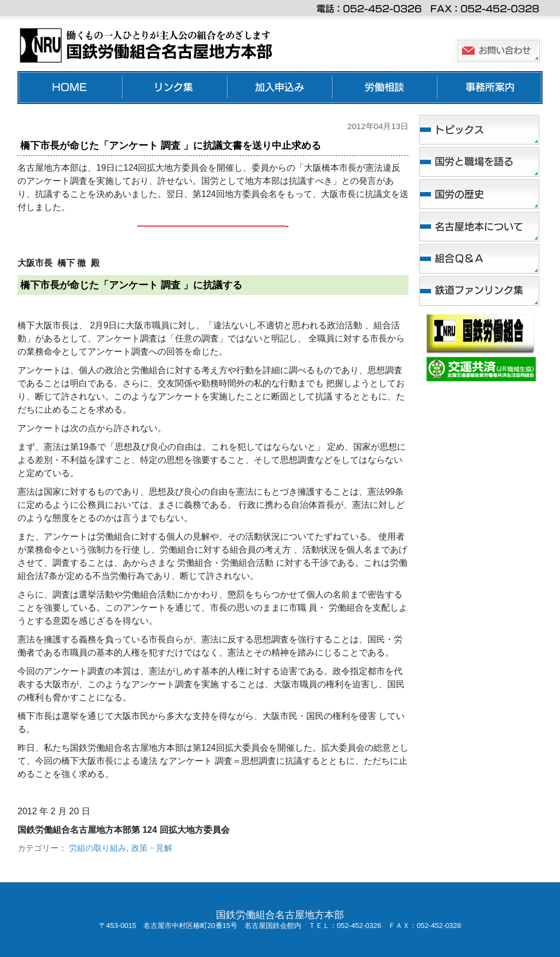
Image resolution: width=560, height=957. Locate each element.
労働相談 (385, 88)
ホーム (70, 88)
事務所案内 (490, 88)
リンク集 (175, 88)
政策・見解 (152, 848)
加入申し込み (280, 88)
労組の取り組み (98, 848)
